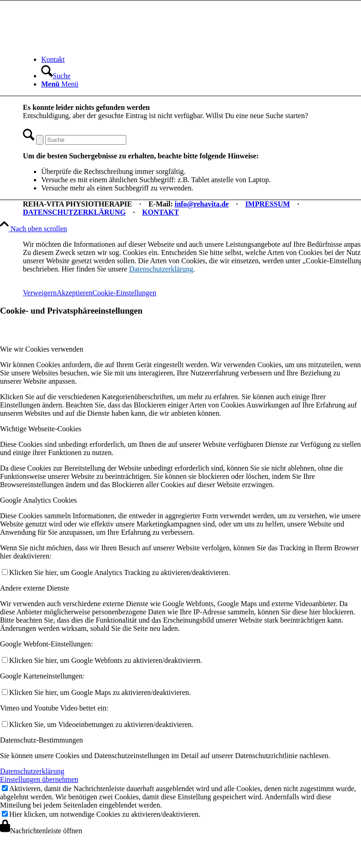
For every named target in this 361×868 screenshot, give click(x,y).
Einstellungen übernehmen (39, 779)
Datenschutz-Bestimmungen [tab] (41, 740)
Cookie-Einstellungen (124, 293)
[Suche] (56, 76)
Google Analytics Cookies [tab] (38, 500)
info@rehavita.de (202, 204)
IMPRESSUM (268, 204)
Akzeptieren (75, 293)
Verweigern (40, 293)
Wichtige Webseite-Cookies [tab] (41, 429)
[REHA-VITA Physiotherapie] (92, 44)
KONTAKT (161, 212)
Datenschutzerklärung (161, 269)
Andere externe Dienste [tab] (35, 588)
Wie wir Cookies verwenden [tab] (42, 349)
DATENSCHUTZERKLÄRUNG (74, 212)
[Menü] (60, 84)
